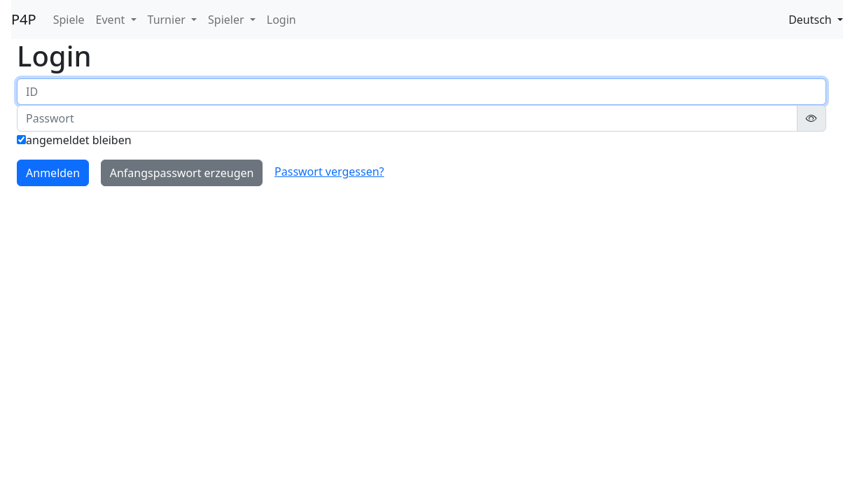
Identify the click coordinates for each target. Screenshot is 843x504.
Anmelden (53, 173)
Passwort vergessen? (329, 171)
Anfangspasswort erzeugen (182, 173)
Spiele (69, 20)
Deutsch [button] (811, 20)
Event (112, 20)
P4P (24, 19)
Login (281, 20)
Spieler (228, 20)
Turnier (168, 20)
